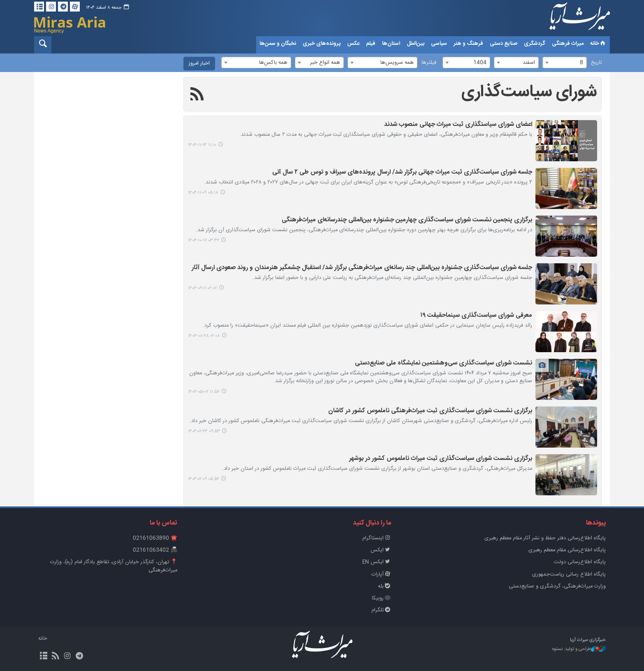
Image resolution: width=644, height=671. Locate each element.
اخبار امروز (199, 64)
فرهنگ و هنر (468, 44)
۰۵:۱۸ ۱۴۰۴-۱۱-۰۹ (203, 193)
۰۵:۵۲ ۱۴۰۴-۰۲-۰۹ (204, 479)
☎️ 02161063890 (155, 538)
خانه (598, 44)
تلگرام (382, 610)
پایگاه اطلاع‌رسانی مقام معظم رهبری (567, 550)
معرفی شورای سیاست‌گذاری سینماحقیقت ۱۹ (476, 316)
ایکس (381, 550)
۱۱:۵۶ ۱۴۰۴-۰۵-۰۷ (204, 392)
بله (385, 586)
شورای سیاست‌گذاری (529, 92)
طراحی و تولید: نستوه (579, 649)
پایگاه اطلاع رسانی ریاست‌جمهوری (569, 575)
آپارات (382, 575)
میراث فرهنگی (568, 44)
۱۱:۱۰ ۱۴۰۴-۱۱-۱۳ (202, 145)
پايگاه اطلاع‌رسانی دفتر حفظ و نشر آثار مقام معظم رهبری (545, 538)
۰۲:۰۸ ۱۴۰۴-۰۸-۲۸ (204, 336)
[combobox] (565, 63)
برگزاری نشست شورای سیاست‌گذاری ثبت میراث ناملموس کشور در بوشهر (441, 459)
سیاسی (439, 44)
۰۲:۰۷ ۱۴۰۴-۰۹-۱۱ (203, 288)
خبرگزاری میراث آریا (569, 19)
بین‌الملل (416, 44)
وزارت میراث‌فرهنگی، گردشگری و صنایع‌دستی (557, 586)
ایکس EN (377, 562)
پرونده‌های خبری (322, 44)
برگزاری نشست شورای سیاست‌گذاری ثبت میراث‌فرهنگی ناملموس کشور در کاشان (430, 411)
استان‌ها (391, 44)
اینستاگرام (377, 538)
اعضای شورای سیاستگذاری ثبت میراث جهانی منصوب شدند (458, 125)
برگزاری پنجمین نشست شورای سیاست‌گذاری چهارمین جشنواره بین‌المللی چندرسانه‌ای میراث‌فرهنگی (407, 220)
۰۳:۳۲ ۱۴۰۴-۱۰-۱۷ (204, 240)
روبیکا (382, 598)
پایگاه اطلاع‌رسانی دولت (580, 562)
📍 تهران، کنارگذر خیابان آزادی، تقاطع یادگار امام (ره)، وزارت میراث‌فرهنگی (114, 566)
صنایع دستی (504, 44)
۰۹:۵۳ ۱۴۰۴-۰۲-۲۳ (204, 431)
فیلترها (429, 63)
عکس (353, 44)
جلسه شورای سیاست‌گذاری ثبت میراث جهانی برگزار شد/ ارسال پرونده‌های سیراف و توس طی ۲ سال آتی (402, 173)
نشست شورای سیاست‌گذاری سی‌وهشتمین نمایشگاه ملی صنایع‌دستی (444, 363)
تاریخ (596, 63)
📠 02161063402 (155, 550)
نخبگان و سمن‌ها (278, 44)
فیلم (371, 44)
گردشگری (535, 44)
